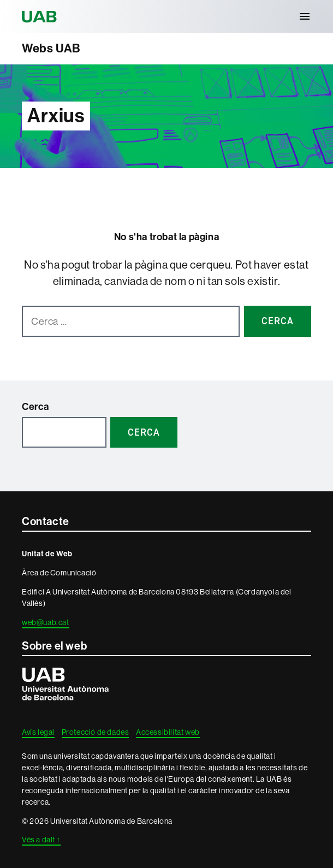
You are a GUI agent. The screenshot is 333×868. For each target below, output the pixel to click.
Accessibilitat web (168, 732)
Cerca (35, 407)
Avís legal (38, 732)
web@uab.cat (46, 622)
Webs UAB (51, 48)
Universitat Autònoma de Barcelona (41, 16)
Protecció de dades (96, 732)
